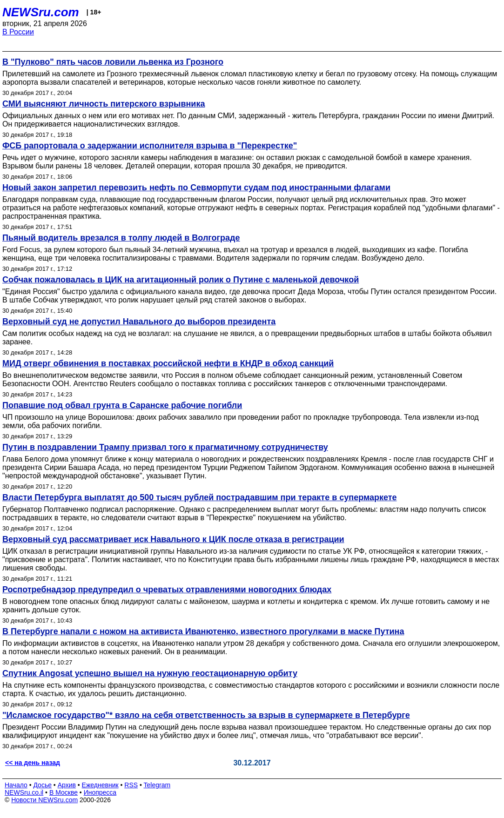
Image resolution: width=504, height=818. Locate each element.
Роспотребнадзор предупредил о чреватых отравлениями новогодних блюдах (167, 590)
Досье (42, 785)
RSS (131, 785)
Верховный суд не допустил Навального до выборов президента (139, 322)
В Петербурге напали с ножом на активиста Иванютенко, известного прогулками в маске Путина (203, 631)
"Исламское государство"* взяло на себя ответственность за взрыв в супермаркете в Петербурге (206, 715)
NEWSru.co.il (24, 792)
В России (18, 32)
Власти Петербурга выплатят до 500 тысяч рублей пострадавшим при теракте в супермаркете (200, 497)
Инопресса (100, 792)
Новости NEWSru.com (44, 800)
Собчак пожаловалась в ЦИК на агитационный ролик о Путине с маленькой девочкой (181, 280)
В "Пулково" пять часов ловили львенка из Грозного (113, 62)
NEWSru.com (41, 12)
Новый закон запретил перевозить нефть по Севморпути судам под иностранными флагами (196, 188)
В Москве (64, 792)
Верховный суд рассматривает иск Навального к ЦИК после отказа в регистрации (173, 539)
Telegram (157, 785)
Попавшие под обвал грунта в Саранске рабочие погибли (122, 405)
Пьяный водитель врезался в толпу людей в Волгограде (121, 238)
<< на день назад (33, 763)
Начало (16, 785)
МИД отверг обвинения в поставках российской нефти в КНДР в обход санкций (168, 363)
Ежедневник (100, 785)
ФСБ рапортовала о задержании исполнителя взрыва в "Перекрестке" (150, 146)
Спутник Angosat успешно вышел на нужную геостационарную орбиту (150, 673)
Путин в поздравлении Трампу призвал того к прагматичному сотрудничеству (165, 447)
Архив (67, 785)
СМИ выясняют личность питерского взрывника (104, 104)
